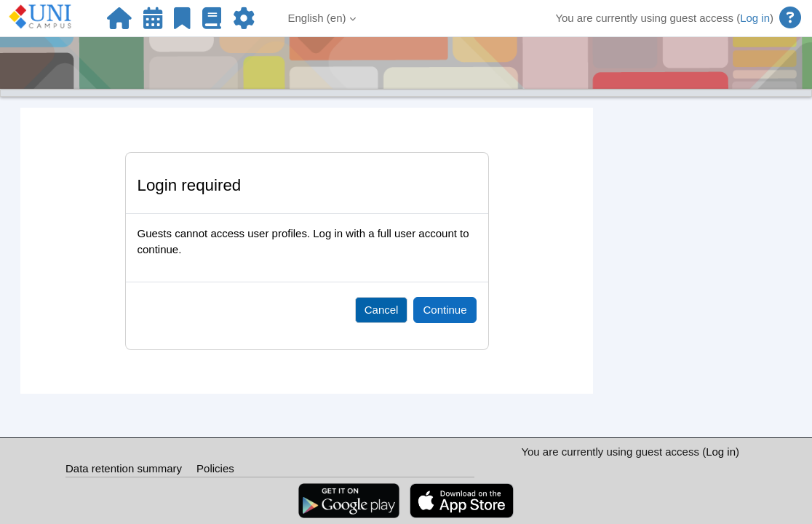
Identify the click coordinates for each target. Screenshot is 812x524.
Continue (445, 310)
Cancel (382, 310)
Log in (755, 18)
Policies (215, 468)
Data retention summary (124, 468)
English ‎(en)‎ (317, 18)
